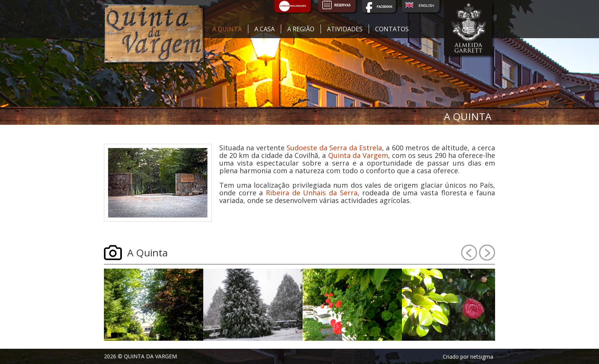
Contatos (392, 29)
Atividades (345, 29)
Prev (469, 253)
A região (301, 29)
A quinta (227, 29)
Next (487, 253)
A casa (265, 29)
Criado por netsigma (468, 357)
